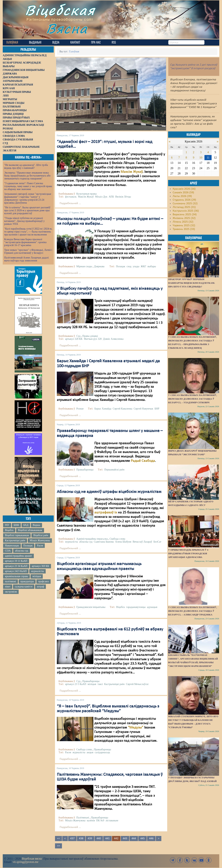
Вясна (67, 28)
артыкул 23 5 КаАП (76, 684)
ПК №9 (100, 820)
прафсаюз (43, 581)
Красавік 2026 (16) (184, 189)
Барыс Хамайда (103, 409)
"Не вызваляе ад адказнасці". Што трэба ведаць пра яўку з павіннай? (26, 166)
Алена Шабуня (123, 542)
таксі (100, 684)
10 (201, 158)
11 (208, 158)
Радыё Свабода (143, 461)
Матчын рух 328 (93, 339)
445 (143, 839)
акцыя (90, 752)
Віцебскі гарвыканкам (17, 535)
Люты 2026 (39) (182, 196)
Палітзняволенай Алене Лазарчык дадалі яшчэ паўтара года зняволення (26, 259)
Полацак (28, 546)
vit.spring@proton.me (25, 862)
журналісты (37, 571)
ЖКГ (143, 266)
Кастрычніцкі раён (15, 540)
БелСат (157, 542)
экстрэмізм (11, 592)
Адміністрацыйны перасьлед (92, 539)
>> (58, 846)
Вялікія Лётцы (123, 197)
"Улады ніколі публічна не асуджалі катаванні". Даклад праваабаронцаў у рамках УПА (24, 221)
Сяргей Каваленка (123, 409)
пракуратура (27, 581)
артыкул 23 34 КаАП (16, 566)
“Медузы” (136, 728)
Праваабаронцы (85, 470)
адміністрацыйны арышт (18, 556)
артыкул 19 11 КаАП (16, 561)
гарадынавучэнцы (136, 607)
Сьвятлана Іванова (104, 542)
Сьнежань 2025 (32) (185, 204)
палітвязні (11, 581)
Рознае (80, 409)
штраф (40, 587)
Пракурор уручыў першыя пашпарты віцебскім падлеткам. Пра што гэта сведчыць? (191, 283)
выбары (152, 266)
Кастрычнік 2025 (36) (186, 211)
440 (99, 839)
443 (125, 839)
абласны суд (22, 551)
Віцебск (9, 530)
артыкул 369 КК (40, 566)
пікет (8, 587)
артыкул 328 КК (74, 339)
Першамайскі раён (114, 470)
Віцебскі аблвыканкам (30, 530)
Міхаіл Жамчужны (40, 540)
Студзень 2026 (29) (184, 200)
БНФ (16, 525)
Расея (40, 546)
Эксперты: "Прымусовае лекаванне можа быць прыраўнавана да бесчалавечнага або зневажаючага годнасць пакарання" (27, 176)
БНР (157, 409)
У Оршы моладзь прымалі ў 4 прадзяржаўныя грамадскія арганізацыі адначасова (188, 553)
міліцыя (37, 576)
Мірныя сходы (84, 266)
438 (81, 839)
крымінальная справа (16, 576)
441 (107, 839)
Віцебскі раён (41, 535)
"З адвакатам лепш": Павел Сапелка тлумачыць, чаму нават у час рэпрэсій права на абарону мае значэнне (28, 186)
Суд (78, 336)
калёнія (91, 820)
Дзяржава (99, 266)
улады (136, 266)
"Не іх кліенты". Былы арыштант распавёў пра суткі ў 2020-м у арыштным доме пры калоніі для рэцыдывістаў (27, 210)
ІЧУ (7, 525)
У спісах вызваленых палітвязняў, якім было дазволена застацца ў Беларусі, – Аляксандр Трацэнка (192, 611)
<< (58, 839)
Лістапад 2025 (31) (184, 207)
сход (129, 266)
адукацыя (152, 607)
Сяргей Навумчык (143, 409)
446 (151, 839)
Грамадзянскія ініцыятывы (91, 607)
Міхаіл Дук (101, 197)
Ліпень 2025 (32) (183, 222)
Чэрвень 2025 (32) (184, 226)
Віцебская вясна (32, 859)
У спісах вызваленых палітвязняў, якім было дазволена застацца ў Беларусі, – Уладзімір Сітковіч (192, 399)
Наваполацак (12, 546)
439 (90, 839)
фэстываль (71, 197)
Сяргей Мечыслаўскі (137, 684)
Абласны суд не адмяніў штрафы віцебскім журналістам (109, 492)
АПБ (111, 197)
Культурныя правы (87, 194)
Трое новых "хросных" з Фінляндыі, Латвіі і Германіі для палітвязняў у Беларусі (28, 251)
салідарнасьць (102, 752)
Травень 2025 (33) (184, 229)
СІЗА (8, 551)
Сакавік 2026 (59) (183, 193)
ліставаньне (112, 820)
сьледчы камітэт (24, 587)
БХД (26, 525)
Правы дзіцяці (90, 336)
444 (134, 839)
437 (72, 839)
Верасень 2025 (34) (185, 215)
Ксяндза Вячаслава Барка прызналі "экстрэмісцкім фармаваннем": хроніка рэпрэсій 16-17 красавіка (25, 242)
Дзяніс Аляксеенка (113, 339)
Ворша (36, 525)
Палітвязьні (83, 818)
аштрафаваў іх (106, 513)
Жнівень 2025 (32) (184, 218)
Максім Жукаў (132, 172)
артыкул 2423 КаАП (16, 571)
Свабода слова (117, 539)
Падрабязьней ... (70, 203)
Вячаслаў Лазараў (142, 542)
